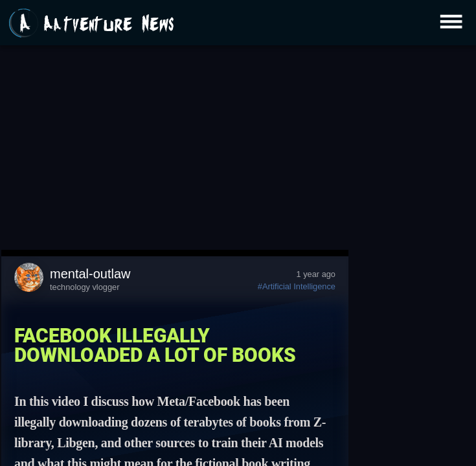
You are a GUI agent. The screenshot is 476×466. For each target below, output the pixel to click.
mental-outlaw (90, 274)
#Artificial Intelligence (297, 286)
